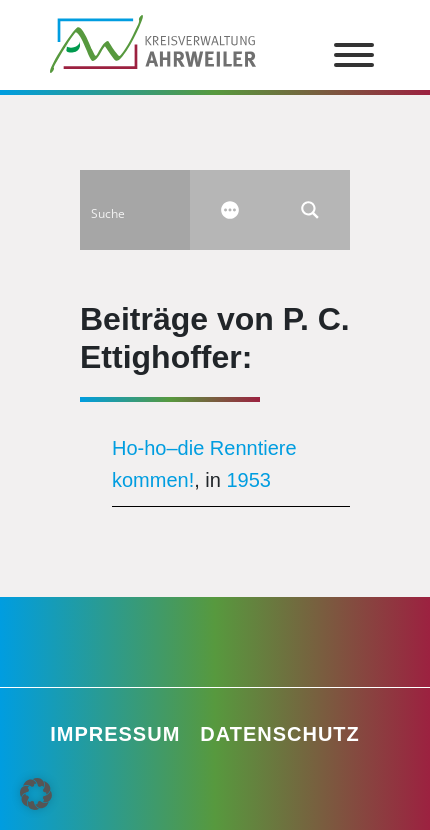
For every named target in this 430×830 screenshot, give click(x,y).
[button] (36, 794)
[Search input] (151, 210)
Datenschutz (280, 734)
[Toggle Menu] (354, 55)
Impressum (115, 734)
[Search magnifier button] (310, 210)
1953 (249, 480)
